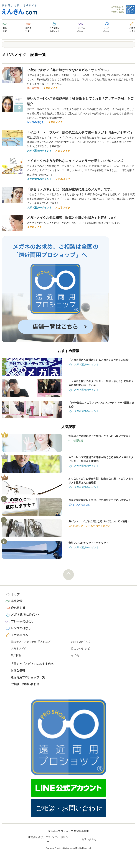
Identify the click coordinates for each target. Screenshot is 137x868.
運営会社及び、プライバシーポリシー (48, 839)
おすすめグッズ (81, 642)
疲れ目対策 (28, 29)
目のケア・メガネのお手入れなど (31, 642)
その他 (75, 655)
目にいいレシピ (81, 648)
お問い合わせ (89, 839)
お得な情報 (18, 671)
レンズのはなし (107, 29)
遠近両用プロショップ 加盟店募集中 (68, 831)
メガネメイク (50, 88)
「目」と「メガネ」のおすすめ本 (32, 664)
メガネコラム (132, 29)
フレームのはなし (81, 29)
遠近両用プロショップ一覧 (28, 677)
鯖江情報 (16, 655)
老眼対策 (5, 29)
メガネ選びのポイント (54, 29)
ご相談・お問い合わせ (25, 684)
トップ (15, 594)
